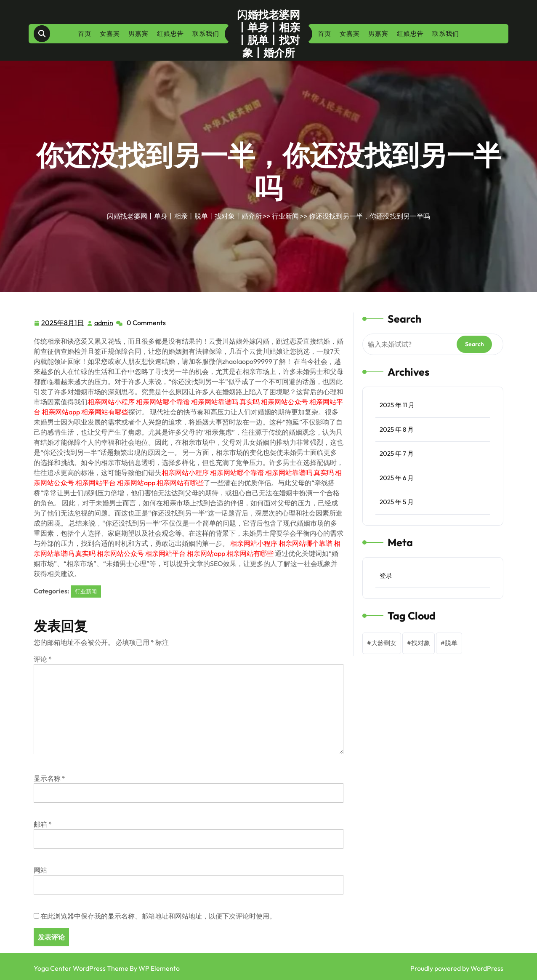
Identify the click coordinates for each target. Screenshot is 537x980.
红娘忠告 (170, 33)
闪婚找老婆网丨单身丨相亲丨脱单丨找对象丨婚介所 (268, 34)
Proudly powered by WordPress (457, 968)
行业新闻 (285, 216)
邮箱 (43, 824)
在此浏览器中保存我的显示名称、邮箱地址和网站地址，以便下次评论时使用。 (158, 916)
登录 (386, 575)
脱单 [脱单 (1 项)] (451, 643)
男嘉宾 (138, 33)
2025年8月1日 (63, 323)
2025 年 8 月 (397, 429)
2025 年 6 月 (397, 478)
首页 (85, 33)
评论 (43, 659)
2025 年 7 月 (397, 453)
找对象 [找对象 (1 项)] (421, 643)
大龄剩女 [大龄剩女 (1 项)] (384, 643)
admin (104, 322)
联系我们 (206, 33)
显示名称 (49, 778)
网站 (40, 870)
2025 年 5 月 (397, 502)
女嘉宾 (110, 33)
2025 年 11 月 (397, 405)
